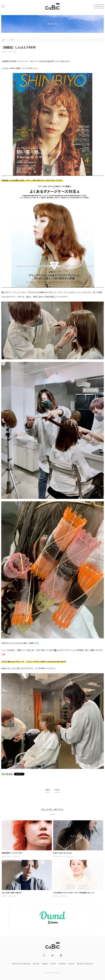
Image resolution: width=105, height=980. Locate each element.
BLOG (71, 964)
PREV (48, 790)
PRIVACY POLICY (85, 964)
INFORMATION (58, 857)
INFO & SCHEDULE (21, 964)
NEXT (57, 790)
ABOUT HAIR (6, 857)
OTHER (11, 40)
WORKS (63, 964)
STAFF (54, 964)
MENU (45, 964)
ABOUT (36, 964)
